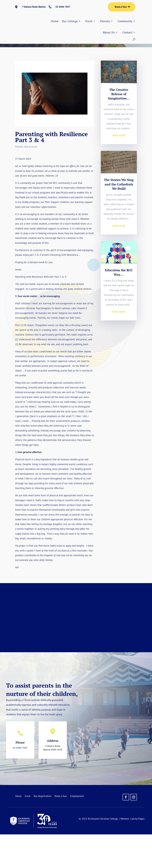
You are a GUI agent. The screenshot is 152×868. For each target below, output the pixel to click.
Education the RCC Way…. (119, 306)
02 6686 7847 (20, 781)
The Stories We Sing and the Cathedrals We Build (119, 218)
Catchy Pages (137, 852)
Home (55, 21)
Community (125, 21)
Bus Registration (43, 830)
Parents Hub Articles (40, 67)
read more (119, 169)
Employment (77, 830)
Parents (105, 21)
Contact (127, 32)
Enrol (89, 21)
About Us (109, 32)
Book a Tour (121, 7)
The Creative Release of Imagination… (119, 128)
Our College (70, 21)
